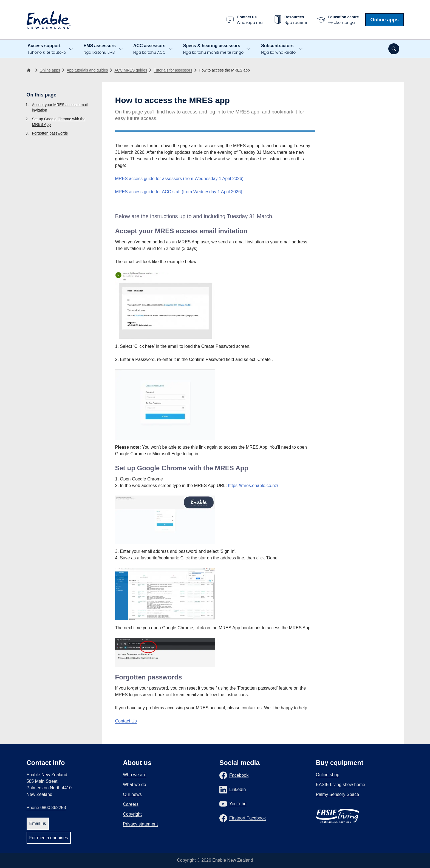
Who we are (135, 775)
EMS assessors (99, 49)
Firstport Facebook (247, 818)
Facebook (239, 775)
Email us (38, 823)
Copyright (132, 814)
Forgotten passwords (50, 133)
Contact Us (126, 721)
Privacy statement (140, 824)
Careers (131, 804)
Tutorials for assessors (173, 70)
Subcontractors (278, 49)
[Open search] (394, 49)
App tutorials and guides (87, 70)
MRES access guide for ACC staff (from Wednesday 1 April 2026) (179, 192)
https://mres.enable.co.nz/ (253, 486)
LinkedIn (238, 789)
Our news (132, 794)
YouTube (238, 804)
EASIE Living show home (341, 785)
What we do (134, 785)
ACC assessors (149, 49)
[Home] (30, 70)
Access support (47, 49)
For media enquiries (49, 838)
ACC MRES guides (131, 70)
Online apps (384, 20)
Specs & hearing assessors (213, 49)
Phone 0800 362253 (46, 808)
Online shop (328, 775)
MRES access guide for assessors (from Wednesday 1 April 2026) (179, 179)
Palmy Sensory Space (337, 794)
